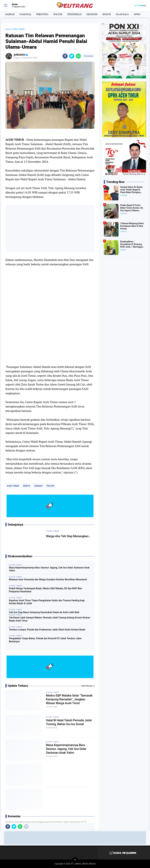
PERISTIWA (42, 14)
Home (8, 29)
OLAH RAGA (122, 14)
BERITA (27, 486)
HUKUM (107, 14)
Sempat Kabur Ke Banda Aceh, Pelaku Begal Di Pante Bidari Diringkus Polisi (131, 190)
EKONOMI (92, 14)
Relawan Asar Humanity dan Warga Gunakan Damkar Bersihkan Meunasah (48, 579)
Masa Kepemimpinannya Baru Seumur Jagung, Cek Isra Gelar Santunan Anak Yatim (49, 569)
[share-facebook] (65, 56)
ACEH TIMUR (13, 486)
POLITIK (58, 14)
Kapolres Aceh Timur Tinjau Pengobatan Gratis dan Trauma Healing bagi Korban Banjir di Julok (47, 602)
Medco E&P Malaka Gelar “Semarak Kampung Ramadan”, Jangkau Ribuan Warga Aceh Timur (69, 699)
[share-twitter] (72, 56)
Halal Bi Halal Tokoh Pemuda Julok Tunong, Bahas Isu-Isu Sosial (69, 722)
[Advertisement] (50, 228)
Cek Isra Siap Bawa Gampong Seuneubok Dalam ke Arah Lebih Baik (44, 612)
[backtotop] (75, 860)
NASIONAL (25, 14)
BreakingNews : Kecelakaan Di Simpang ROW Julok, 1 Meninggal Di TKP (131, 244)
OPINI (137, 14)
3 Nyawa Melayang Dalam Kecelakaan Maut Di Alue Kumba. (132, 226)
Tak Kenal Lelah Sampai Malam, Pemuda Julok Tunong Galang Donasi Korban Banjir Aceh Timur (50, 619)
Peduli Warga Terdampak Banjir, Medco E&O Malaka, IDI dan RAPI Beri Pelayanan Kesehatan (45, 590)
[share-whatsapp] (78, 56)
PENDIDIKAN (74, 14)
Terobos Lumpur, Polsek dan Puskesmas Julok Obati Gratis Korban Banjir (47, 630)
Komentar (88, 56)
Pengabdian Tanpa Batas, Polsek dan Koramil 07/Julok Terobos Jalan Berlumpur (45, 640)
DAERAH (10, 14)
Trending (142, 5)
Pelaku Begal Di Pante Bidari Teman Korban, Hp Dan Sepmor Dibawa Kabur (132, 208)
